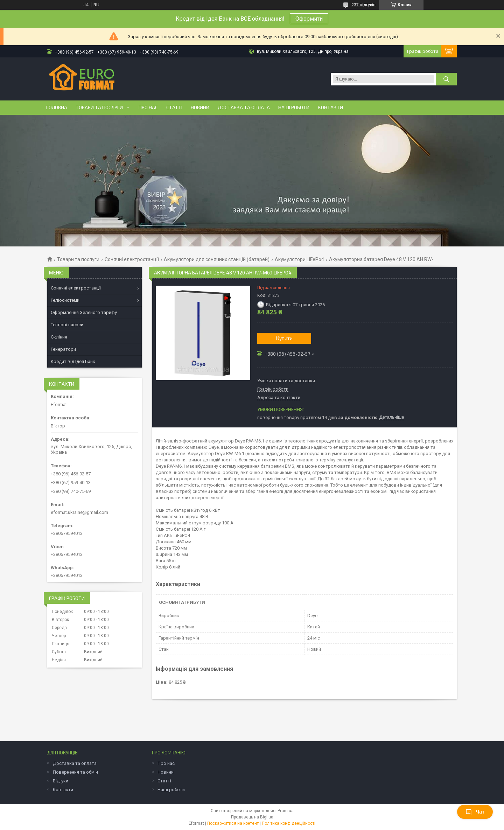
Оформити (309, 19)
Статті (174, 107)
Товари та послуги (99, 107)
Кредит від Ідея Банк (73, 361)
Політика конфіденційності (289, 823)
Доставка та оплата (244, 107)
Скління (59, 337)
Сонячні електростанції (132, 259)
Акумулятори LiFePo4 (299, 259)
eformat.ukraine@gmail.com (79, 512)
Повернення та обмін (75, 772)
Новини (200, 107)
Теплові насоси (67, 325)
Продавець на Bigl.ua (252, 817)
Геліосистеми (65, 300)
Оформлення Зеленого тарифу (84, 312)
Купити (284, 338)
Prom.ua (286, 811)
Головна (57, 107)
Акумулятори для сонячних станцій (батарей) (217, 259)
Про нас (148, 107)
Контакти (330, 107)
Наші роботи (294, 107)
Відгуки (61, 781)
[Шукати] (446, 79)
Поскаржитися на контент (233, 823)
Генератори (63, 349)
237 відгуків (363, 5)
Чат (475, 812)
